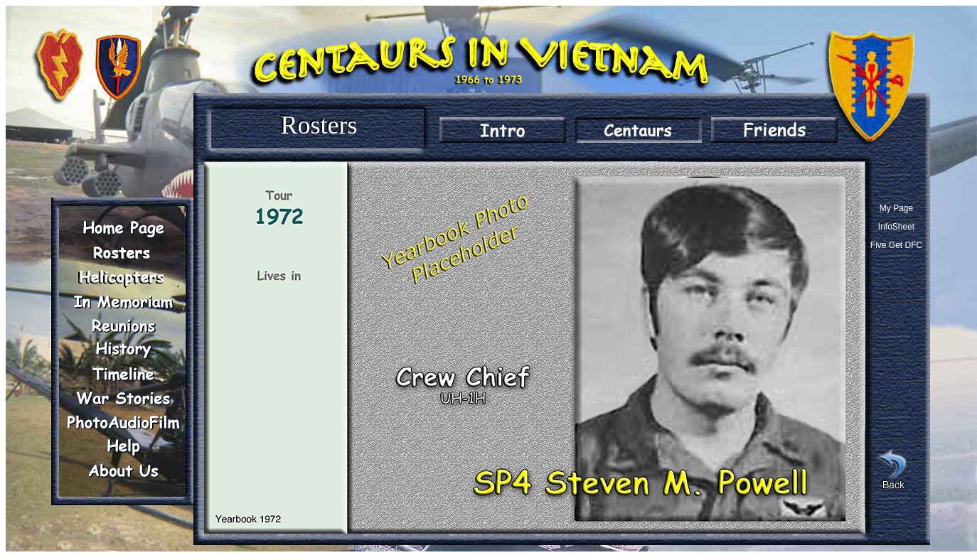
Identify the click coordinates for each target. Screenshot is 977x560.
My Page (896, 208)
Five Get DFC (896, 245)
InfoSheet (896, 227)
